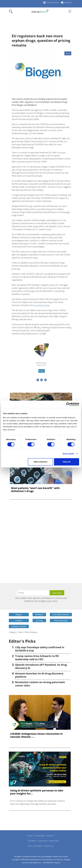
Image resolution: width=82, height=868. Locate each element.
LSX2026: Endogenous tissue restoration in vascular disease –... (36, 735)
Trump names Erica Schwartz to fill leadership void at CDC (37, 658)
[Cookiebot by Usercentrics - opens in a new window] (68, 404)
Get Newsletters (53, 2)
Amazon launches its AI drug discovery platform (39, 675)
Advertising (40, 836)
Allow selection (40, 462)
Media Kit (68, 2)
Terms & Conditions (35, 846)
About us (31, 836)
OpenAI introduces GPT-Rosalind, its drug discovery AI (41, 666)
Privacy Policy (54, 841)
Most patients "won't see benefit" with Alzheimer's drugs (35, 490)
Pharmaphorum (16, 839)
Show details (68, 454)
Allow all (67, 462)
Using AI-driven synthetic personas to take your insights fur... (37, 792)
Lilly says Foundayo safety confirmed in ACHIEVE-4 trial (40, 649)
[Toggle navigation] (11, 11)
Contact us (50, 836)
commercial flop (42, 305)
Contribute (32, 841)
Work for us (49, 846)
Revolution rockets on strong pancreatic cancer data (40, 684)
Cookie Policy (42, 841)
